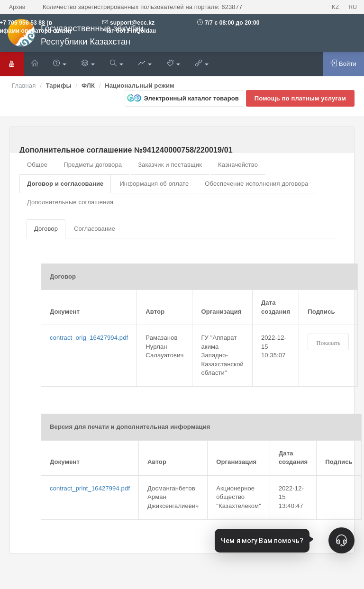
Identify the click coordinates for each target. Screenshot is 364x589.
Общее (37, 165)
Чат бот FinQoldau (129, 31)
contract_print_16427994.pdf (90, 488)
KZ (336, 7)
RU (353, 7)
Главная (24, 86)
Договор (46, 229)
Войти (343, 63)
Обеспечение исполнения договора (256, 184)
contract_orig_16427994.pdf (89, 338)
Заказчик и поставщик (170, 165)
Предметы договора (93, 165)
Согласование (95, 229)
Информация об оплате (154, 184)
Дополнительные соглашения (70, 202)
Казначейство (238, 165)
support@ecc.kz (132, 23)
